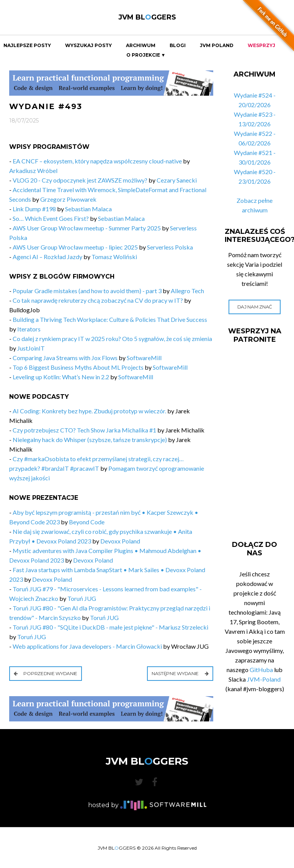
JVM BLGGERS (147, 17)
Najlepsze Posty (27, 46)
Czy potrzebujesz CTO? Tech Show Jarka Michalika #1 (84, 430)
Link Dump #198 (34, 209)
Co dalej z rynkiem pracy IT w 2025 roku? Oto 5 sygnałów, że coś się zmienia (112, 339)
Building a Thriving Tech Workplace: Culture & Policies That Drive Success (110, 319)
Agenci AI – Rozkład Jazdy (48, 257)
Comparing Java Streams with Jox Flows (65, 358)
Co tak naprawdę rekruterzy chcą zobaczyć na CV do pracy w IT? (98, 300)
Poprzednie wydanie (46, 673)
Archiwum (141, 46)
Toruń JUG (82, 598)
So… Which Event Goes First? (51, 218)
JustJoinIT (31, 348)
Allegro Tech (187, 291)
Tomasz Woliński (114, 257)
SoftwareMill (144, 358)
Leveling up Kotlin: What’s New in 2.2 (61, 377)
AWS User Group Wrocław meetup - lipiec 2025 (75, 247)
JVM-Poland (264, 679)
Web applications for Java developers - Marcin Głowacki (87, 646)
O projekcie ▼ (146, 55)
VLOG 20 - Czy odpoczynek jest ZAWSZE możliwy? (80, 180)
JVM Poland (217, 46)
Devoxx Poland (120, 541)
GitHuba (261, 670)
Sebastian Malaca (88, 209)
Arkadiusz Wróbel (33, 170)
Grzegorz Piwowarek (68, 199)
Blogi (178, 46)
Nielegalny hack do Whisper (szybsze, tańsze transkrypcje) (90, 440)
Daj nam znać (255, 307)
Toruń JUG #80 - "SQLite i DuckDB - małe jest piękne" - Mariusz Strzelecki (110, 627)
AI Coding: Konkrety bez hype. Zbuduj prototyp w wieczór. (89, 411)
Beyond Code (87, 522)
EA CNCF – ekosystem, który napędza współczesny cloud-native (97, 161)
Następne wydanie (180, 673)
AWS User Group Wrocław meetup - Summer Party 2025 (87, 228)
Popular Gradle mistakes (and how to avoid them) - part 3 (87, 291)
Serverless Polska (170, 247)
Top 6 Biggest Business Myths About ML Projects (78, 367)
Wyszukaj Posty (88, 46)
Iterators (29, 329)
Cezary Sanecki (177, 180)
